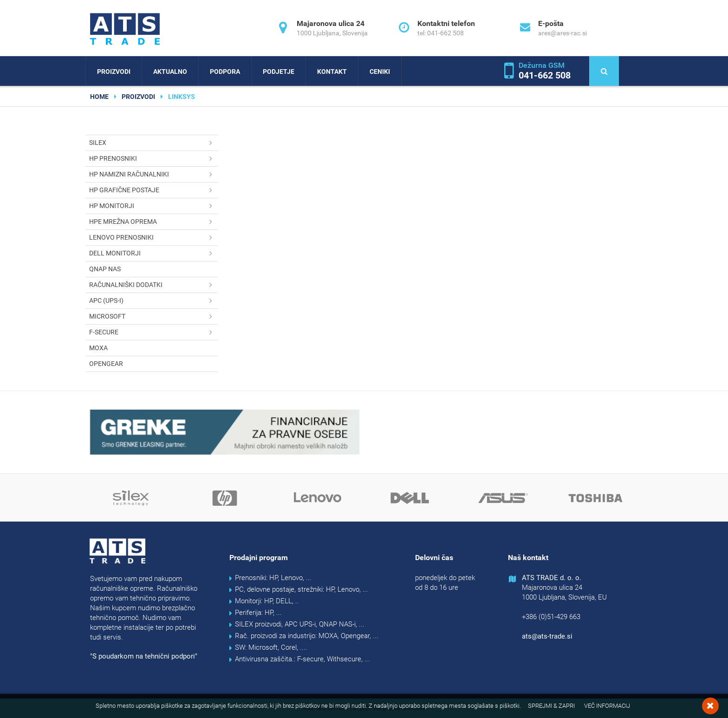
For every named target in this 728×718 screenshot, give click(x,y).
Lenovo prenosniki (153, 238)
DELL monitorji (153, 253)
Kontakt (332, 72)
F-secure (153, 332)
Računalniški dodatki (153, 285)
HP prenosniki (153, 159)
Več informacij (607, 706)
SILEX (153, 143)
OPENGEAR (106, 364)
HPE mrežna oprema (153, 222)
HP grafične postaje (153, 190)
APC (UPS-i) (153, 301)
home (99, 97)
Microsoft (153, 317)
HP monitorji (153, 206)
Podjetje (279, 72)
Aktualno (170, 72)
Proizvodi (114, 72)
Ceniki (380, 72)
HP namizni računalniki (153, 174)
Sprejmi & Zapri (551, 706)
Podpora (225, 72)
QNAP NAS (105, 269)
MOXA (98, 348)
